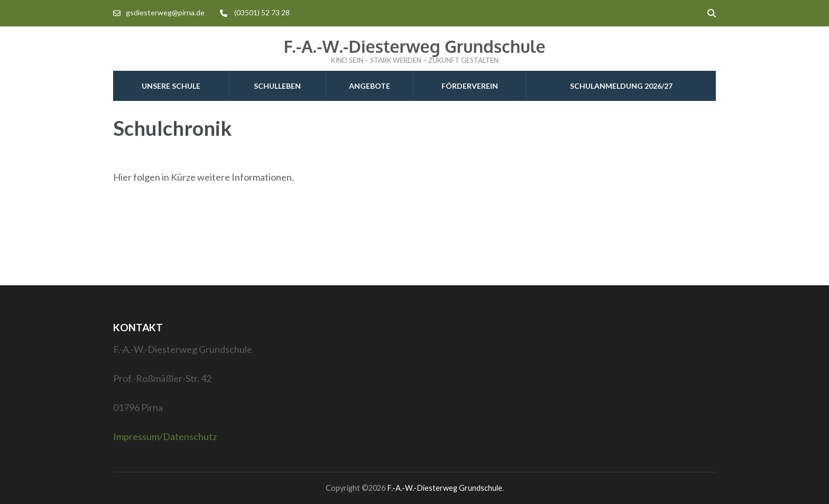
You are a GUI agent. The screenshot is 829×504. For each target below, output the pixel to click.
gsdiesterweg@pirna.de (165, 12)
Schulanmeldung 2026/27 (621, 86)
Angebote (370, 86)
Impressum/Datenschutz (165, 436)
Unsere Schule (171, 86)
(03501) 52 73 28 (262, 12)
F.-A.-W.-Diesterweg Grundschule (414, 46)
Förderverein (470, 86)
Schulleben (277, 86)
